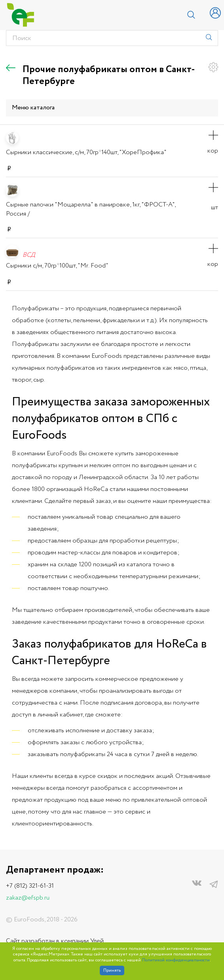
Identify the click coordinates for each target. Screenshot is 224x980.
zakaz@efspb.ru (28, 898)
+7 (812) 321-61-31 (30, 886)
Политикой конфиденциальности (176, 960)
